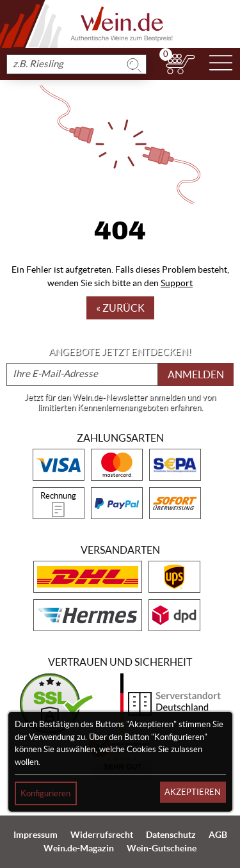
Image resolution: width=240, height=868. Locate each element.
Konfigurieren (45, 793)
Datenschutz (171, 835)
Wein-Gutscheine (162, 848)
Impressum (36, 835)
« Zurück (120, 308)
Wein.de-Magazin (79, 848)
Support (177, 283)
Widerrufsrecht (102, 835)
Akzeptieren (193, 792)
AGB (218, 835)
